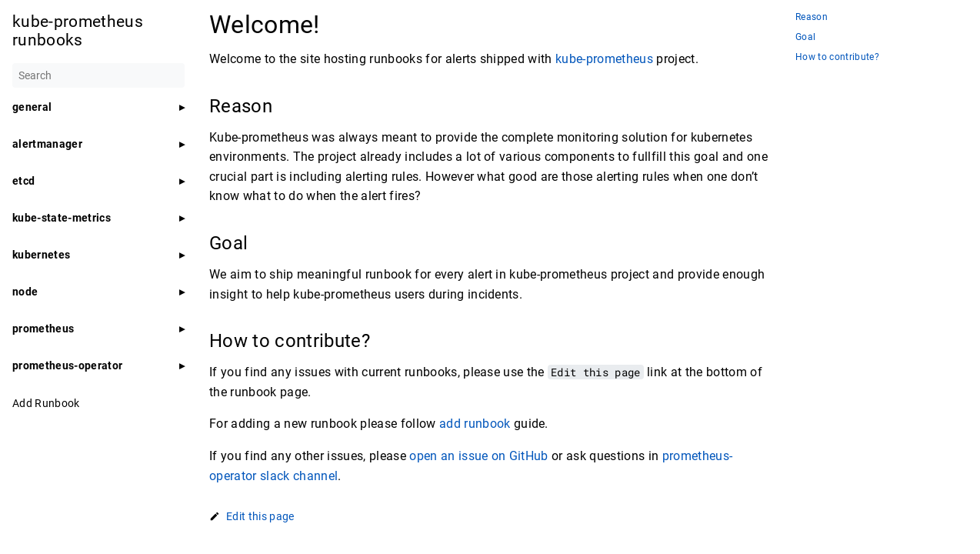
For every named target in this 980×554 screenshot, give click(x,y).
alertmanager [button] (47, 144)
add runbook (475, 424)
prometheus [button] (43, 329)
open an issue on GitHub (479, 456)
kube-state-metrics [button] (62, 218)
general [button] (32, 107)
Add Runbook (46, 403)
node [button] (25, 292)
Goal (805, 37)
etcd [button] (23, 181)
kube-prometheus (604, 59)
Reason (812, 17)
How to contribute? (837, 57)
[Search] (98, 75)
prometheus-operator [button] (67, 365)
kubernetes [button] (41, 255)
